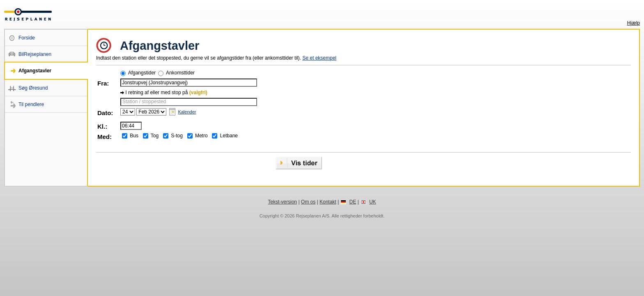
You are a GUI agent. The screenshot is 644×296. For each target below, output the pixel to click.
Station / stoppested (144, 102)
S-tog (177, 136)
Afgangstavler (35, 71)
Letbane (229, 136)
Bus (134, 136)
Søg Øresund (33, 88)
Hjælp (634, 23)
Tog (155, 136)
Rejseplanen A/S (312, 216)
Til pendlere (31, 104)
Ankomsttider (180, 73)
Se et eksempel (319, 58)
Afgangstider (142, 73)
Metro (201, 136)
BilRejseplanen (35, 54)
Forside (27, 38)
